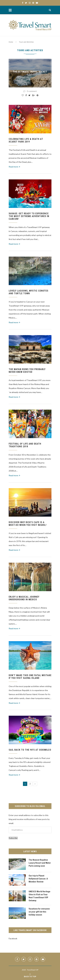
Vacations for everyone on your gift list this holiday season (39, 912)
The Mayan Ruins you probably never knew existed (27, 371)
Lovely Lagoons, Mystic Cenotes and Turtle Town (29, 292)
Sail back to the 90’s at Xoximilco (30, 750)
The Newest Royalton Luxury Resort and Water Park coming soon (40, 863)
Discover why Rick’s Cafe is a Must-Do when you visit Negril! (28, 524)
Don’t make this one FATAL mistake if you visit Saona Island (30, 677)
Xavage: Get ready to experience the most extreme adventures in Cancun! (29, 216)
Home (11, 42)
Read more (14, 167)
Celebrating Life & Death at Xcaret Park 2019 (26, 140)
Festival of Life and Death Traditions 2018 (25, 445)
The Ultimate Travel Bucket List (30, 73)
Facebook (13, 938)
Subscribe (13, 838)
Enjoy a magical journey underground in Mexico (24, 598)
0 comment (30, 91)
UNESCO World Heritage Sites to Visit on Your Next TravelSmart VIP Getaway (39, 896)
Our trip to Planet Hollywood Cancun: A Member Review (38, 879)
